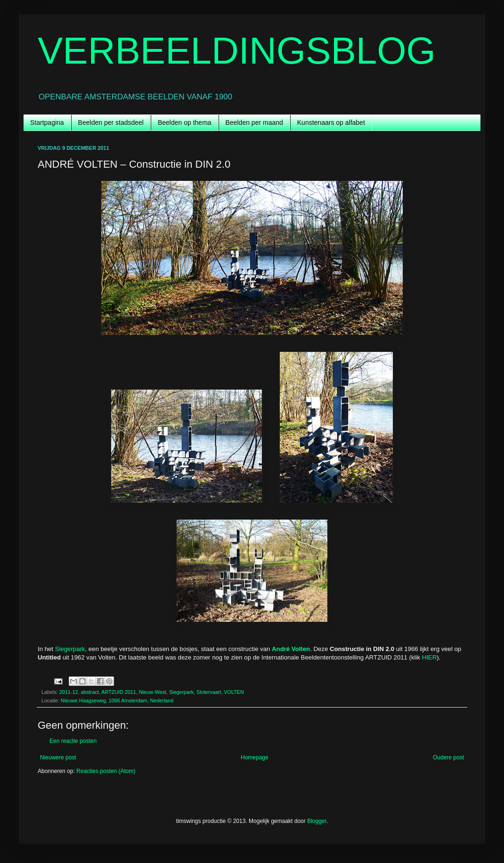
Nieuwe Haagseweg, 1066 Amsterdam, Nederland (117, 700)
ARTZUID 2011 (119, 692)
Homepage (255, 757)
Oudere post (448, 757)
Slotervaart (209, 692)
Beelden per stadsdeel (111, 122)
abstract (89, 692)
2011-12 (69, 692)
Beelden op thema (185, 122)
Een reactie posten (73, 741)
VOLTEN (234, 692)
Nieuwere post (58, 757)
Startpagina (47, 122)
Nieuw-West (153, 692)
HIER (430, 657)
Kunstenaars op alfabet (331, 122)
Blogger (317, 821)
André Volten (291, 649)
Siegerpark (70, 649)
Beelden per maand (254, 122)
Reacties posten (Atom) (106, 771)
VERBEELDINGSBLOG (237, 51)
